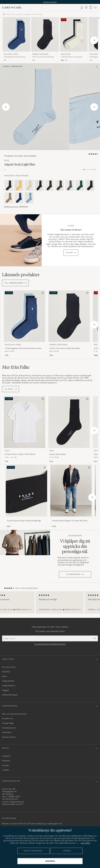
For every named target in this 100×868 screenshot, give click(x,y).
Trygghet (5, 690)
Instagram (6, 756)
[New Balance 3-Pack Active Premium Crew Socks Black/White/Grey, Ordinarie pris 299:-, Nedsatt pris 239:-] (74, 39)
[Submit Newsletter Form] (95, 638)
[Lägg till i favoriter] (42, 293)
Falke (7, 160)
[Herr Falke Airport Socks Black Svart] (69, 422)
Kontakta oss (8, 718)
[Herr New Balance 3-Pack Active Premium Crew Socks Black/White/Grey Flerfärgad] (74, 35)
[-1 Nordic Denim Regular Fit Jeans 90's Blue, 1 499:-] (71, 496)
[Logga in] (82, 8)
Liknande (21, 275)
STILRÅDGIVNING (73, 574)
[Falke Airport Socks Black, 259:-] (69, 429)
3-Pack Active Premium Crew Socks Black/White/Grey (71, 57)
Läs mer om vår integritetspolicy (50, 644)
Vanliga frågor (8, 723)
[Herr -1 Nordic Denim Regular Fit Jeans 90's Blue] (71, 491)
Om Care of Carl (9, 667)
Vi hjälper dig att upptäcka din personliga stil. (75, 546)
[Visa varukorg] (91, 7)
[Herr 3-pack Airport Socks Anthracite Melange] (26, 491)
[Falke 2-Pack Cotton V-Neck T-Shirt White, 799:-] (24, 429)
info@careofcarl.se (16, 802)
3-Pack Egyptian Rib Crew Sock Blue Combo (15, 57)
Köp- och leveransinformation (14, 714)
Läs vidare (85, 843)
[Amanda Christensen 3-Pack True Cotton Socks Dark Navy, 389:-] (45, 39)
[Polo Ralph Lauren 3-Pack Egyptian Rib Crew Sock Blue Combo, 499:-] (16, 39)
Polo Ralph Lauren (11, 54)
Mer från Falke (16, 367)
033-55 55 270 (12, 799)
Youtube (5, 765)
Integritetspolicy (9, 686)
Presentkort (7, 732)
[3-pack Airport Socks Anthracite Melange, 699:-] (26, 496)
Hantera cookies (9, 737)
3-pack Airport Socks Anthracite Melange (24, 521)
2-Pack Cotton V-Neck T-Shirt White (20, 454)
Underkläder (17, 66)
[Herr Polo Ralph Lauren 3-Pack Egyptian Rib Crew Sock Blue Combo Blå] (16, 35)
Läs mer (69, 253)
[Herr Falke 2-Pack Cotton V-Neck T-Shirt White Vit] (24, 422)
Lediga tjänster (8, 681)
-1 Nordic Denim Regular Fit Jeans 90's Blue (69, 521)
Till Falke (11, 389)
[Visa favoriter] (86, 7)
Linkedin (6, 770)
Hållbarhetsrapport (10, 695)
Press (4, 676)
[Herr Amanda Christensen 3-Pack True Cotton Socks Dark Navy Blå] (45, 35)
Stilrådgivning (75, 536)
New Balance (66, 54)
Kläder (6, 66)
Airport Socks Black (57, 454)
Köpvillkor (6, 672)
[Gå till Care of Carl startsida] (12, 8)
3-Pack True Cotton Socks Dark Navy (43, 57)
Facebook (6, 761)
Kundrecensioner (9, 728)
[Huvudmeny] (95, 8)
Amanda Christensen (40, 54)
